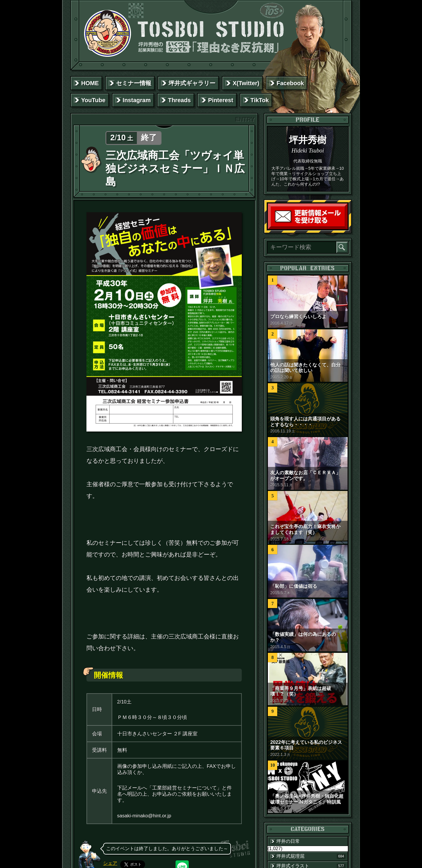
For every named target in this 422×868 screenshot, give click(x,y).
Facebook (290, 83)
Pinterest (221, 100)
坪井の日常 (288, 841)
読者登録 (346, 228)
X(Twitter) (246, 83)
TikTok (260, 100)
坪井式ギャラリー (192, 83)
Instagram (137, 100)
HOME (90, 83)
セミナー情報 (134, 83)
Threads (179, 100)
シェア (110, 863)
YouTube (93, 100)
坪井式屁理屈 (311, 856)
